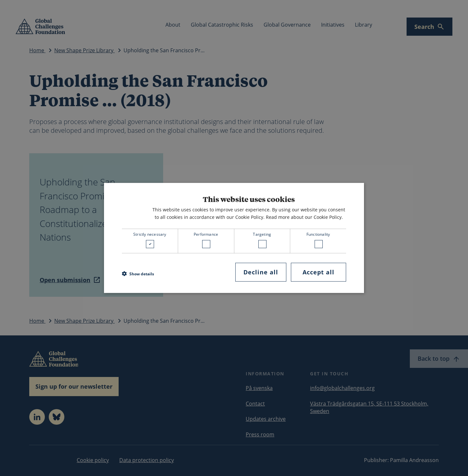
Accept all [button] (318, 272)
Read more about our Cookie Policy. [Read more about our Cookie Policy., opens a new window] (304, 217)
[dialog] (234, 238)
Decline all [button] (261, 272)
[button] (138, 274)
